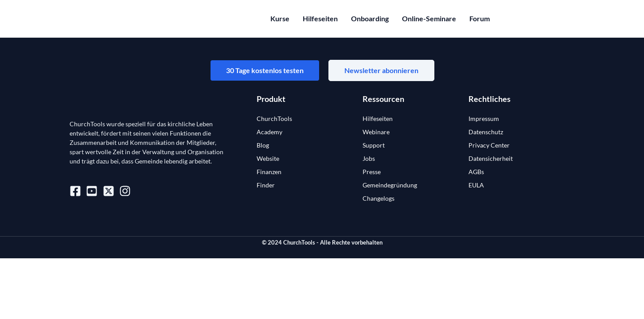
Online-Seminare (429, 18)
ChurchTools (274, 119)
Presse (372, 172)
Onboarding (370, 18)
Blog (263, 145)
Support (374, 145)
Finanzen (269, 172)
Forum (480, 18)
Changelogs (379, 198)
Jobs (369, 158)
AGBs (476, 172)
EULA (476, 185)
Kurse (280, 18)
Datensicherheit (491, 158)
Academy (269, 132)
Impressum (484, 119)
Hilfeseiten (320, 18)
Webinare (376, 132)
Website (268, 158)
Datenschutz (486, 132)
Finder (266, 185)
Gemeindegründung (390, 185)
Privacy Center (489, 145)
